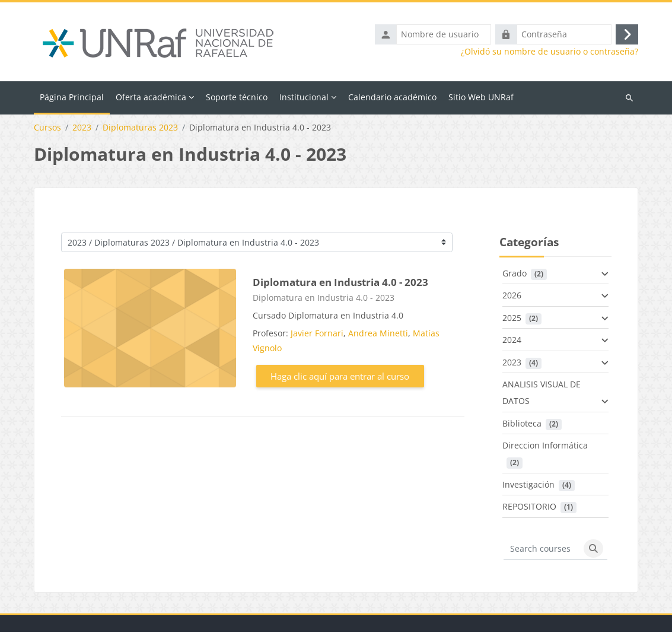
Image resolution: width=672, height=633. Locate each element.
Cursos (47, 129)
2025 (512, 318)
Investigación (528, 485)
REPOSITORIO (529, 508)
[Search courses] (542, 549)
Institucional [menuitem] (304, 98)
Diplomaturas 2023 (140, 129)
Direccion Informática (545, 446)
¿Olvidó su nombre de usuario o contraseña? (550, 52)
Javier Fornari (317, 334)
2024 (512, 341)
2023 (82, 129)
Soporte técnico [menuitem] (237, 98)
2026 (512, 296)
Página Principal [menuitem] (72, 98)
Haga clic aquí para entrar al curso (340, 377)
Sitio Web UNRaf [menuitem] (481, 98)
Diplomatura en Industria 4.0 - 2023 (340, 283)
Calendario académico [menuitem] (392, 98)
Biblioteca (522, 424)
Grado (515, 274)
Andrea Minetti (378, 334)
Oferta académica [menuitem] (151, 98)
